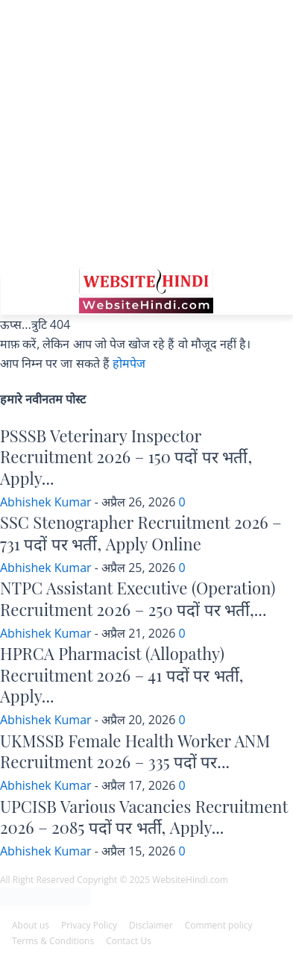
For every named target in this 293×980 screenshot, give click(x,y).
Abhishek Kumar (46, 502)
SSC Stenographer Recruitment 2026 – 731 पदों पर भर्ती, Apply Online (141, 533)
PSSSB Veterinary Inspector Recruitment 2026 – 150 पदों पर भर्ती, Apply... (126, 457)
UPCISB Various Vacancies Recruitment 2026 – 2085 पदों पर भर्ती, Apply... (144, 817)
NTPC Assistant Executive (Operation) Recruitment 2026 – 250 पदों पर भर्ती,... (138, 599)
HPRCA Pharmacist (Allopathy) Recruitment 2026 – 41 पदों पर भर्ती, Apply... (122, 675)
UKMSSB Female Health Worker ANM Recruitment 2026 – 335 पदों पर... (135, 751)
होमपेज (129, 363)
